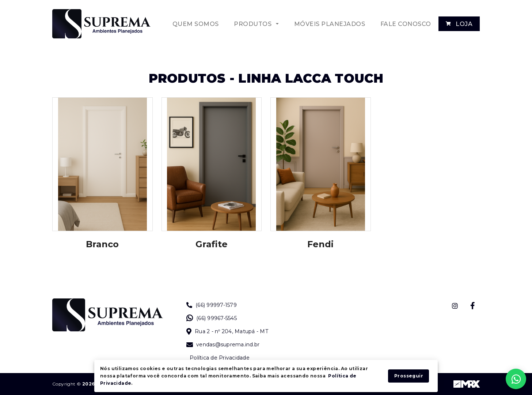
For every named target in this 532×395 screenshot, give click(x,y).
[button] (256, 24)
